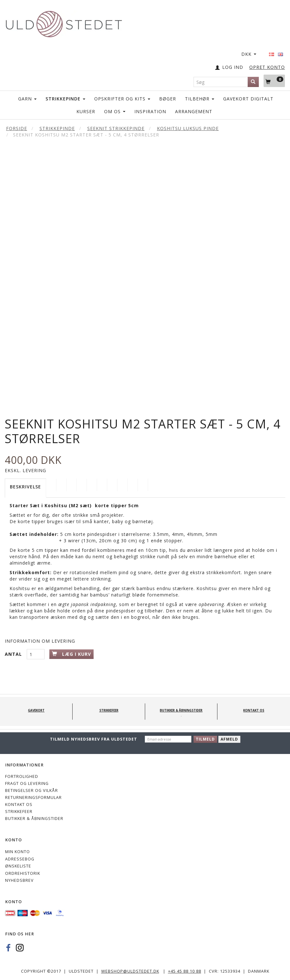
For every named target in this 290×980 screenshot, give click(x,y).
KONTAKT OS (19, 804)
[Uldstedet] (64, 23)
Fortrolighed (22, 776)
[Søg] (253, 82)
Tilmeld (205, 739)
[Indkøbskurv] (274, 81)
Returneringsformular (33, 797)
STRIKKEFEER (19, 812)
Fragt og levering (27, 783)
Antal (14, 654)
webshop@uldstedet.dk (130, 971)
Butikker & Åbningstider (34, 819)
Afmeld (229, 739)
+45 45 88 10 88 (185, 971)
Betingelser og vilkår (32, 790)
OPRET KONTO (267, 67)
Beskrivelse (25, 487)
